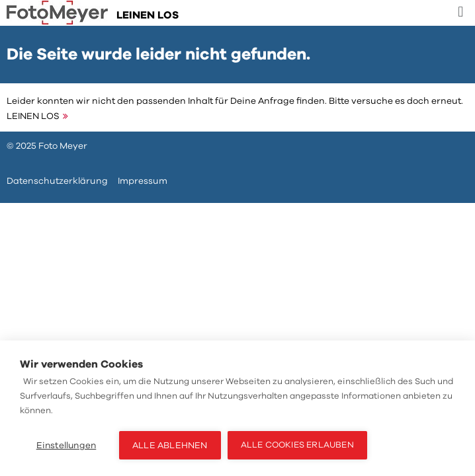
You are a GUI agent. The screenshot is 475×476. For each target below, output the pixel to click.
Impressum (143, 181)
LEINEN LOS (33, 116)
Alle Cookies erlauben (297, 445)
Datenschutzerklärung (57, 181)
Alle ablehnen (170, 445)
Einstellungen (66, 445)
